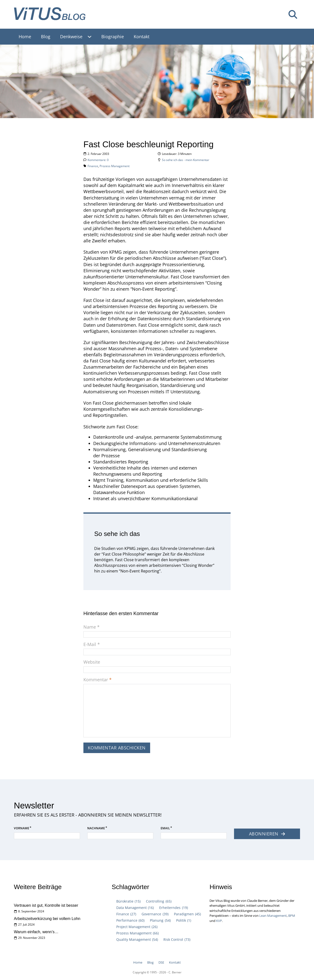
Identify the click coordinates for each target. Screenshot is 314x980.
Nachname (96, 830)
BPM (292, 916)
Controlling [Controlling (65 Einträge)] (159, 901)
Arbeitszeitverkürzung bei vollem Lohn (47, 918)
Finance (93, 166)
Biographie (113, 37)
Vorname (22, 830)
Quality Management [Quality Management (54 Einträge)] (137, 939)
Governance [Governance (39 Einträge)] (155, 914)
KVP (219, 921)
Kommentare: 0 (98, 160)
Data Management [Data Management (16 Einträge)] (135, 908)
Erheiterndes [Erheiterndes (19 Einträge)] (173, 908)
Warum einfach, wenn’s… (36, 932)
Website (92, 662)
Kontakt (142, 37)
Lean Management (273, 916)
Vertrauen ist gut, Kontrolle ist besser (46, 905)
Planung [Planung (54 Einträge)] (160, 920)
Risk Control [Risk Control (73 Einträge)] (177, 939)
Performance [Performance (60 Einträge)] (130, 920)
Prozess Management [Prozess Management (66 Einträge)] (137, 933)
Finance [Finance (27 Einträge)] (126, 914)
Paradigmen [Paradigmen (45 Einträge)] (187, 914)
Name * (92, 627)
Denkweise (71, 37)
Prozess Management (115, 166)
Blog (46, 37)
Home (25, 37)
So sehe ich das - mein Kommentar (186, 160)
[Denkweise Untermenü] (92, 37)
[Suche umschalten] (293, 14)
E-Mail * (92, 645)
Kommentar (98, 680)
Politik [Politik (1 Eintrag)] (184, 920)
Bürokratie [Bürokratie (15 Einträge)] (128, 901)
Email (165, 830)
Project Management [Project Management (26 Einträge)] (137, 927)
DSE (161, 962)
